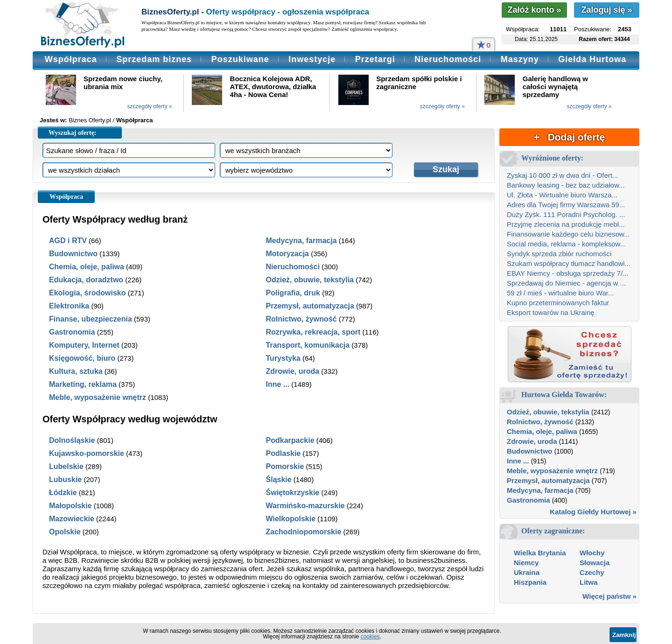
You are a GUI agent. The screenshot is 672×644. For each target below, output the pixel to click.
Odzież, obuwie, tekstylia (310, 280)
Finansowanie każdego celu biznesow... (568, 234)
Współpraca (71, 59)
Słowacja (595, 563)
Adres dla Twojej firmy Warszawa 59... (566, 205)
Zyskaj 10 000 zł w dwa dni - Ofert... (562, 175)
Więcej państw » (609, 596)
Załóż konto (534, 10)
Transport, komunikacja (308, 345)
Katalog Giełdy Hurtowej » (593, 512)
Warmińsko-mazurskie (305, 506)
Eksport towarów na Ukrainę (551, 312)
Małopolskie (70, 506)
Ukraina (527, 572)
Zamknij (624, 635)
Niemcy (526, 563)
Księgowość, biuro (82, 358)
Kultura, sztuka (76, 371)
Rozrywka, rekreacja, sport (313, 332)
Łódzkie (63, 493)
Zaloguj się (606, 10)
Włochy (592, 553)
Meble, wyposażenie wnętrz (98, 397)
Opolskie (65, 532)
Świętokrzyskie (293, 493)
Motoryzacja (287, 254)
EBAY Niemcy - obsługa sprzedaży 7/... (567, 273)
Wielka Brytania (540, 553)
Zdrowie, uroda (293, 371)
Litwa (588, 582)
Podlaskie (283, 453)
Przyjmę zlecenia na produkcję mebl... (566, 224)
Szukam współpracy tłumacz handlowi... (569, 263)
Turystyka (283, 358)
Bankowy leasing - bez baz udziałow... (566, 185)
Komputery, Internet (84, 345)
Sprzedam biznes (154, 59)
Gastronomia (72, 332)
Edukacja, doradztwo (86, 280)
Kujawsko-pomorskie (87, 453)
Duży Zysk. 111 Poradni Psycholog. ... (566, 214)
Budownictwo (73, 254)
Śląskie (279, 479)
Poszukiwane (240, 59)
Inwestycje (312, 59)
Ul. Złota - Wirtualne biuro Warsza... (562, 195)
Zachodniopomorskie (304, 532)
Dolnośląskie (72, 440)
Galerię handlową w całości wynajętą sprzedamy (555, 87)
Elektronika (69, 306)
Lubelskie (66, 466)
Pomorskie (285, 466)
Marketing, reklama (83, 384)
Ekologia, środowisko (87, 293)
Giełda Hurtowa (592, 59)
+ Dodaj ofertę (569, 137)
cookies (370, 637)
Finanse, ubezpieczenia (91, 319)
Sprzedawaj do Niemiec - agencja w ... (566, 283)
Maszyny (520, 59)
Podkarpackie (290, 440)
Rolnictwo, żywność (301, 319)
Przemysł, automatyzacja (310, 306)
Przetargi (375, 59)
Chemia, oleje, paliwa (87, 267)
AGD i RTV (68, 241)
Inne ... (278, 384)
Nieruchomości (448, 59)
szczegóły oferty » (150, 106)
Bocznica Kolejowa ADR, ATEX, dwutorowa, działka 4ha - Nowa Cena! (273, 87)
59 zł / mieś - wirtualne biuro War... (560, 293)
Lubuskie (65, 479)
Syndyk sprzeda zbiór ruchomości (559, 254)
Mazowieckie (72, 519)
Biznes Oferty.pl (90, 120)
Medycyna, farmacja (301, 241)
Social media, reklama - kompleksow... (566, 244)
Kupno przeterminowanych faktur (558, 303)
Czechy (592, 572)
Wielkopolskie (291, 519)
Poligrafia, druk (293, 293)
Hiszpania (530, 582)
